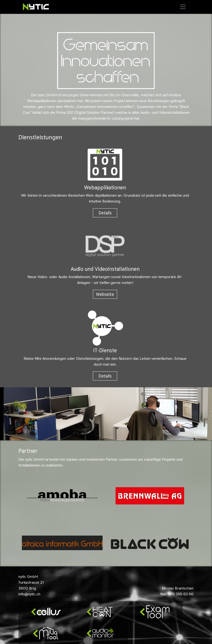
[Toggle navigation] (183, 7)
